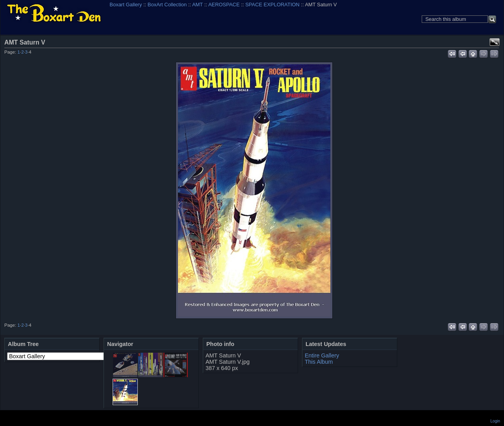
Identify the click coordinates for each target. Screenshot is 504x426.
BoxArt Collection (167, 5)
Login (495, 421)
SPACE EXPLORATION (272, 5)
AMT (197, 5)
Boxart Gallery (126, 5)
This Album (319, 362)
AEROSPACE (224, 5)
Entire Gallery (322, 355)
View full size (495, 42)
